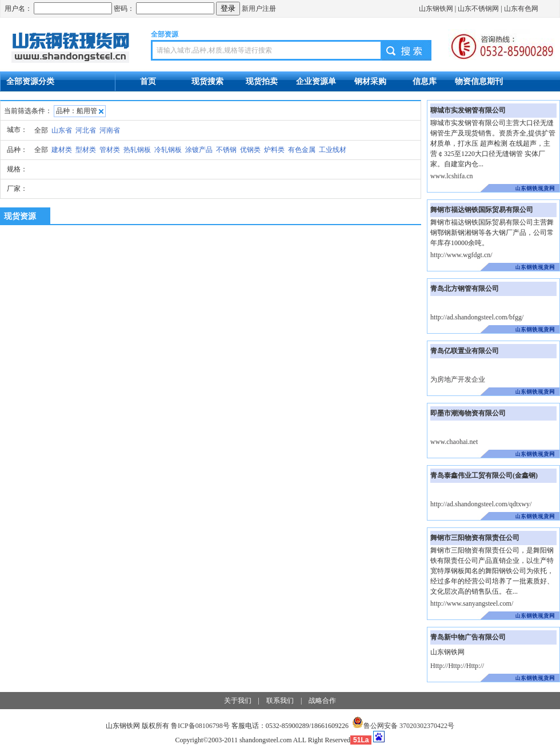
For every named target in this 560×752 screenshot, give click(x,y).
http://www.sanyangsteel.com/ (472, 603)
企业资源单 (316, 81)
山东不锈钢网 (478, 9)
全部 (41, 130)
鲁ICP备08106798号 (200, 726)
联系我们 (280, 701)
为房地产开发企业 (458, 379)
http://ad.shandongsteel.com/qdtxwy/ (481, 504)
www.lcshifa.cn (452, 176)
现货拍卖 (262, 81)
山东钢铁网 (436, 9)
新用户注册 (259, 9)
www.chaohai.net (454, 442)
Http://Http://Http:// (457, 666)
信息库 (425, 81)
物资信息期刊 (479, 81)
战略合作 (322, 701)
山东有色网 (521, 9)
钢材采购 (370, 81)
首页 (148, 81)
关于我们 (238, 701)
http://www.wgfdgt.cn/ (461, 255)
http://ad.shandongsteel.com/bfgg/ (477, 317)
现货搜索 (207, 81)
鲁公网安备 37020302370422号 (403, 726)
